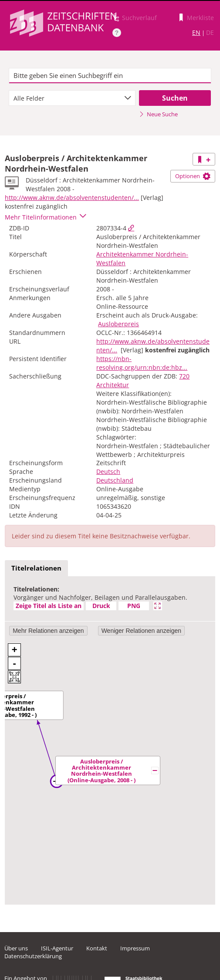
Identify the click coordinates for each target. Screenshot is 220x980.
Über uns (16, 948)
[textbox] (110, 76)
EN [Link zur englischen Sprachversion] (196, 32)
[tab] (36, 568)
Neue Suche (158, 114)
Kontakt (97, 948)
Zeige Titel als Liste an (49, 606)
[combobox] (72, 98)
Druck (101, 606)
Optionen (193, 176)
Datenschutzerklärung (33, 956)
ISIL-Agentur (57, 948)
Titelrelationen (36, 568)
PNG (134, 606)
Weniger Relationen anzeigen (141, 631)
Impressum (135, 948)
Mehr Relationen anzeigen (48, 631)
